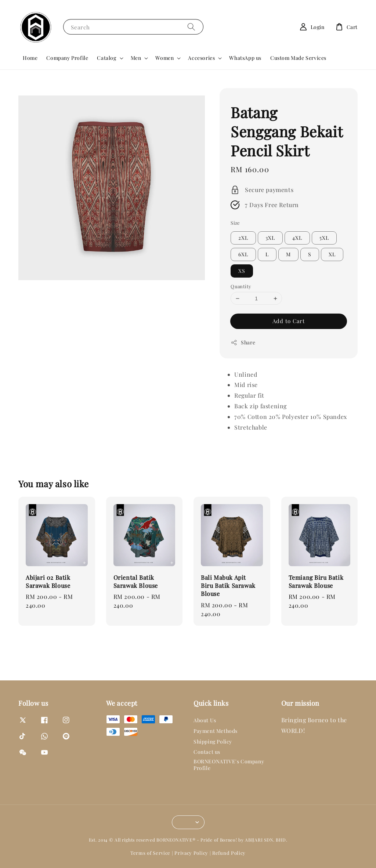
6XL (243, 254)
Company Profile (67, 58)
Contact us (207, 752)
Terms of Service (150, 853)
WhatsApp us (245, 58)
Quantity (241, 286)
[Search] (191, 27)
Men (136, 58)
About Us (205, 720)
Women (164, 58)
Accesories (201, 58)
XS (242, 271)
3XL (270, 238)
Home (30, 58)
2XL (243, 238)
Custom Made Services (298, 58)
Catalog (106, 58)
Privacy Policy (191, 853)
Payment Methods (216, 731)
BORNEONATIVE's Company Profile (229, 765)
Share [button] (243, 342)
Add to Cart (289, 321)
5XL (324, 238)
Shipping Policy (213, 742)
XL (332, 254)
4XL (297, 238)
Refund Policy (229, 853)
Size (235, 223)
